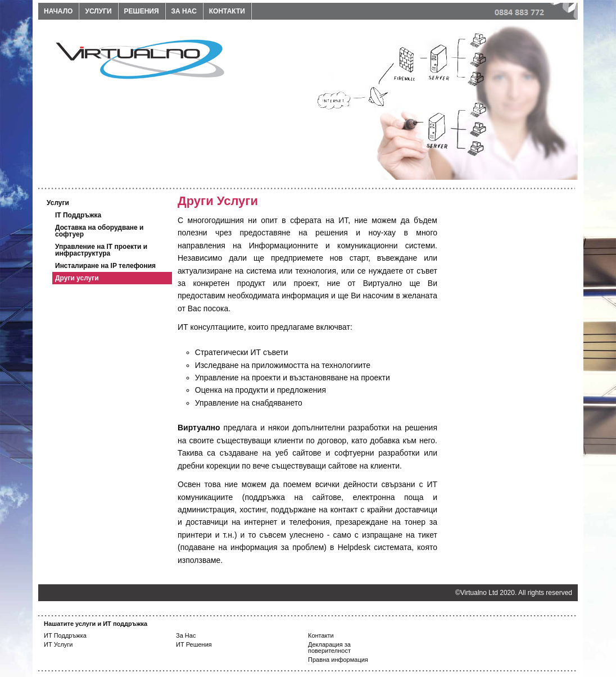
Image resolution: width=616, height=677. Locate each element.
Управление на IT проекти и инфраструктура (101, 250)
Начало (58, 11)
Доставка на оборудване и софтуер (99, 231)
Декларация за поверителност (329, 648)
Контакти (227, 11)
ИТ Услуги (58, 644)
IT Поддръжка (78, 215)
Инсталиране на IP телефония (105, 266)
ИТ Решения (194, 644)
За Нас (186, 635)
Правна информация (338, 660)
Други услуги (77, 278)
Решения (142, 11)
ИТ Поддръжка (65, 635)
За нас (184, 11)
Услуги (98, 11)
